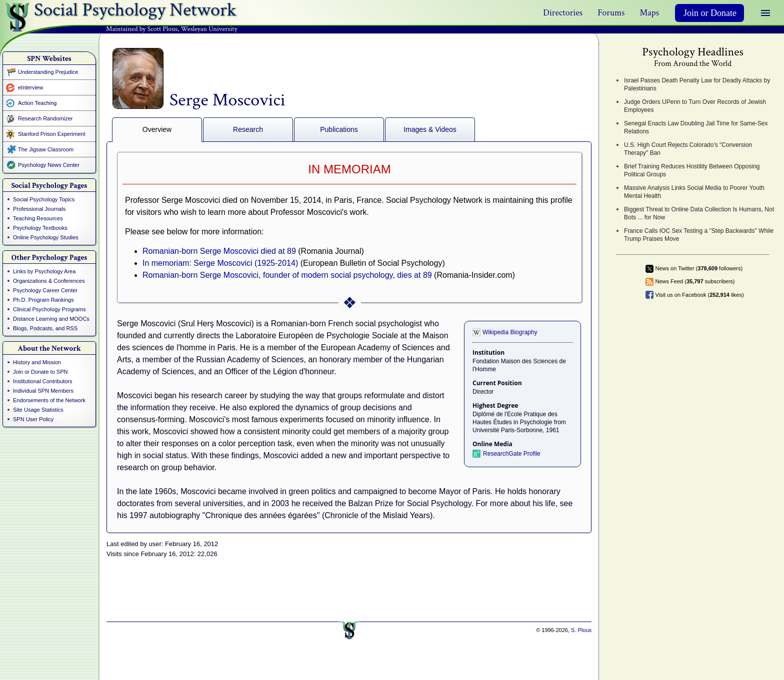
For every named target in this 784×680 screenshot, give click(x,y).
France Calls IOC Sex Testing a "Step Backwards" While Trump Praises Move (699, 235)
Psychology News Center (49, 165)
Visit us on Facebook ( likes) (700, 295)
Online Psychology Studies (46, 237)
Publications (339, 129)
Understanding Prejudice (48, 72)
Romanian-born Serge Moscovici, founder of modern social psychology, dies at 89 (287, 275)
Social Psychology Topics (44, 199)
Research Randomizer (45, 118)
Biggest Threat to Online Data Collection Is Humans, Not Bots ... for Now (699, 213)
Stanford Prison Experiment (52, 134)
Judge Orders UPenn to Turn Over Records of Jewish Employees (695, 106)
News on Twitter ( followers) (699, 268)
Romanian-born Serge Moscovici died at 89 (219, 251)
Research (248, 129)
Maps (649, 13)
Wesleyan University (209, 29)
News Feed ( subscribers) (695, 281)
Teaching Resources (38, 218)
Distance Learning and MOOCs (51, 319)
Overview (157, 129)
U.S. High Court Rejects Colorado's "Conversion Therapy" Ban (688, 149)
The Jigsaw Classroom (46, 149)
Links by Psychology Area (44, 271)
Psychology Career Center (45, 290)
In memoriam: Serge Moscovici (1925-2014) (220, 263)
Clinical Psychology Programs (49, 309)
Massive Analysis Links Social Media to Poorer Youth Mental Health (694, 192)
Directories (563, 13)
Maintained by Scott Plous (142, 29)
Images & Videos (430, 129)
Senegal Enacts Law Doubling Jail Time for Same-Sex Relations (696, 127)
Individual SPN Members (43, 391)
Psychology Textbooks (40, 228)
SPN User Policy (33, 419)
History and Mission (37, 362)
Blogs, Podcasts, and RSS (45, 328)
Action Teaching (37, 103)
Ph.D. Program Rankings (43, 300)
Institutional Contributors (43, 381)
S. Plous (581, 630)
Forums (611, 13)
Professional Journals (39, 209)
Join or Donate (710, 13)
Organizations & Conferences (49, 281)
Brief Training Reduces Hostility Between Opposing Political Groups (692, 170)
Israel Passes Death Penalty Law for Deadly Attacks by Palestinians (697, 84)
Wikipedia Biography (510, 332)
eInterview (30, 87)
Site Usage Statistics (38, 410)
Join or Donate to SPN (40, 372)
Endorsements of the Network (49, 400)
